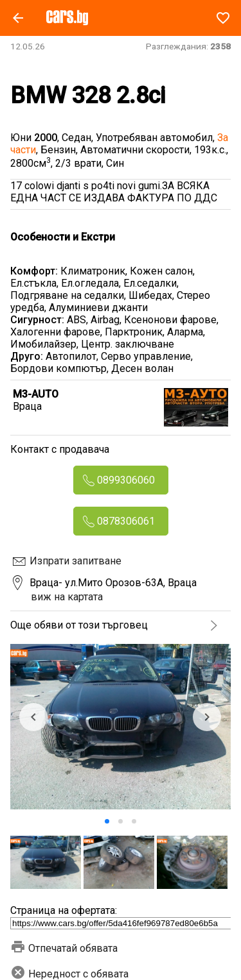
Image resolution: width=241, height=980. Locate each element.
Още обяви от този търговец (79, 625)
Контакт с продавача (60, 449)
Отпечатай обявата (64, 948)
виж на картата (67, 597)
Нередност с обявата (69, 974)
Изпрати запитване (76, 561)
